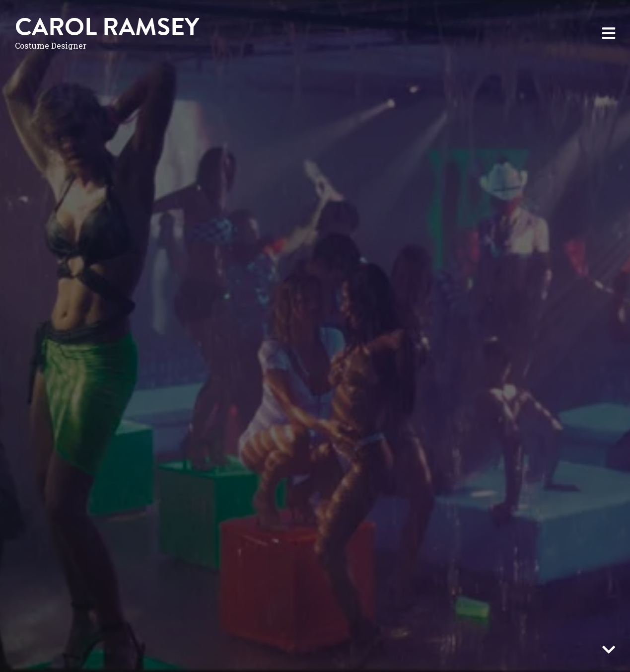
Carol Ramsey (107, 27)
